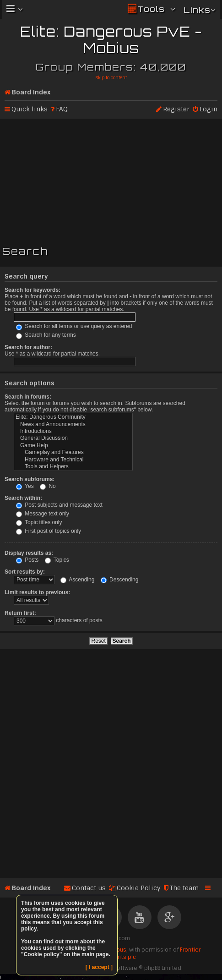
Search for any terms (46, 335)
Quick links (30, 109)
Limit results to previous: (37, 592)
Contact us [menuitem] (89, 888)
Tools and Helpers (73, 467)
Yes (25, 486)
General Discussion (73, 438)
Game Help (73, 446)
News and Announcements (73, 424)
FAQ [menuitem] (62, 109)
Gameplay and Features (73, 452)
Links (197, 10)
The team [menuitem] (184, 888)
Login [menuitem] (208, 109)
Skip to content (111, 78)
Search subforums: (30, 479)
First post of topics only (49, 531)
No (48, 486)
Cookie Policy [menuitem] (139, 888)
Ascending (78, 580)
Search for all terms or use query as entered (74, 326)
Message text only (43, 514)
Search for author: (28, 347)
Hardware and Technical (73, 460)
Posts (27, 560)
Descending (120, 580)
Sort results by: (25, 572)
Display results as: (29, 553)
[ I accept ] (99, 967)
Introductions (73, 431)
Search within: (23, 498)
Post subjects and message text (59, 505)
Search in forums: (28, 397)
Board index (31, 92)
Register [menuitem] (176, 109)
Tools (151, 9)
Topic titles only (39, 522)
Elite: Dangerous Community (73, 417)
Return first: (20, 613)
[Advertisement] (111, 181)
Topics (57, 560)
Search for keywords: (32, 290)
